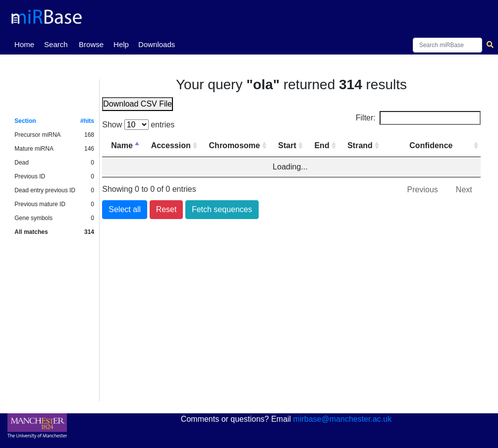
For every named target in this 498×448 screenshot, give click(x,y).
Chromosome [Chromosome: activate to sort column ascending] (235, 145)
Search (56, 44)
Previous (423, 190)
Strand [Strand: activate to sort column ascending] (360, 145)
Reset (166, 209)
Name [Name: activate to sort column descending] (122, 145)
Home (26, 44)
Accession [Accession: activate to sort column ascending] (171, 145)
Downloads (157, 44)
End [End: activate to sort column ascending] (322, 145)
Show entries (138, 125)
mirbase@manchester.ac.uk (343, 419)
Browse (91, 44)
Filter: (418, 118)
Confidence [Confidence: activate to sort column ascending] (431, 145)
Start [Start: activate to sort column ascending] (287, 145)
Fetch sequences (222, 209)
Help (121, 44)
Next (464, 190)
